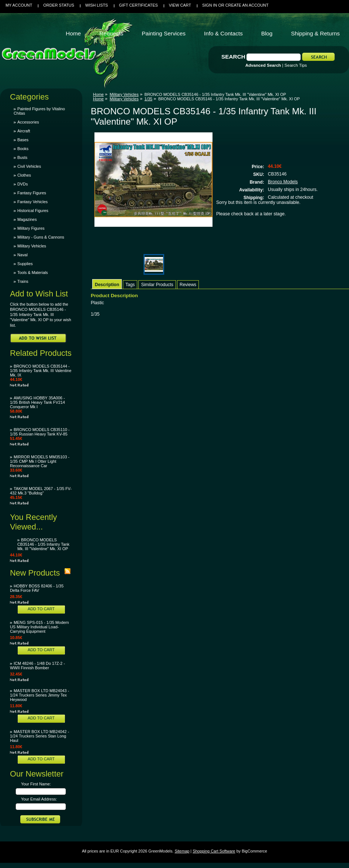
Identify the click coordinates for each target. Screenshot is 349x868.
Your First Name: (36, 784)
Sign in (210, 5)
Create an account (247, 5)
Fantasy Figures (32, 193)
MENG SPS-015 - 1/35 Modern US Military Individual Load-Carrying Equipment (39, 627)
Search (233, 57)
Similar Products (157, 285)
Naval (23, 255)
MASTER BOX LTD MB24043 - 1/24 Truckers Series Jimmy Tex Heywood (39, 695)
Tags (130, 285)
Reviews (188, 285)
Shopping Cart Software (214, 851)
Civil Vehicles (29, 166)
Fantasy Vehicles (32, 202)
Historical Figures (33, 211)
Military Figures (31, 228)
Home (98, 94)
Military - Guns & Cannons (41, 237)
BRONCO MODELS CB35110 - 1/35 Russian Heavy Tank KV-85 (40, 432)
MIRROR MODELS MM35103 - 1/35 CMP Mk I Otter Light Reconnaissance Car (40, 461)
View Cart (180, 5)
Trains (23, 281)
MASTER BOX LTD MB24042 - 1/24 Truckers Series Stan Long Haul (39, 736)
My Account (19, 5)
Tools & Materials (33, 272)
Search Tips (296, 65)
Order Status (59, 5)
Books (23, 149)
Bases (23, 140)
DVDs (23, 184)
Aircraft (24, 131)
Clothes (24, 175)
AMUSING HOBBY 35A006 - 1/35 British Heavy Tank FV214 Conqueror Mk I (37, 402)
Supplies (25, 264)
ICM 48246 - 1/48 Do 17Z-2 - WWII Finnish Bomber (37, 666)
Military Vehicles (32, 246)
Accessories (28, 122)
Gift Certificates (139, 5)
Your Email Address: (39, 799)
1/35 (148, 99)
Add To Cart (41, 609)
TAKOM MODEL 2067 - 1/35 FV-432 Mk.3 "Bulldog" (41, 491)
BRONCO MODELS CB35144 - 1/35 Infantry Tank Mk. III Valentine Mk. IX (41, 371)
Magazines (27, 219)
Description (107, 285)
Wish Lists (97, 5)
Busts (22, 157)
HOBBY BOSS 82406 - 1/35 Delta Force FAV (37, 588)
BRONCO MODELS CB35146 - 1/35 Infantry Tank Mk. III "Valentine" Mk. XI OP (43, 544)
